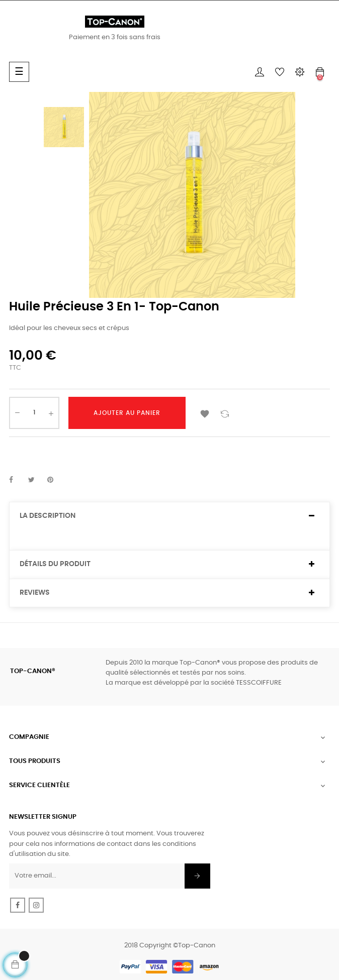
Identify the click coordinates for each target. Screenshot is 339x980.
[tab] (169, 516)
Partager (17, 480)
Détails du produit (55, 564)
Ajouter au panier (127, 413)
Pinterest (55, 480)
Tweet (36, 480)
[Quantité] (34, 413)
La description (48, 516)
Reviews (35, 593)
